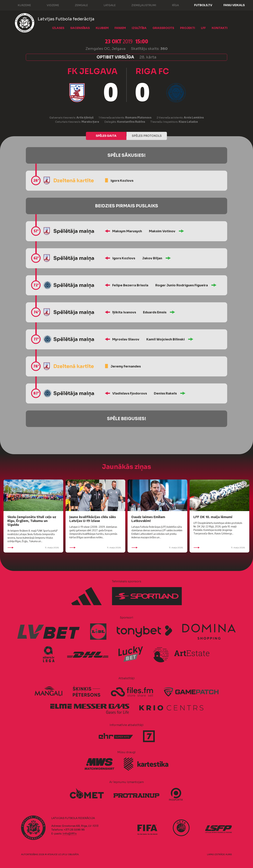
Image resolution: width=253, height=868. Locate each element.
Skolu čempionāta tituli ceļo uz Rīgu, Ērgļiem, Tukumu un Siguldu (32, 521)
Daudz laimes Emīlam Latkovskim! (148, 519)
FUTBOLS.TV (203, 5)
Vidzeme (49, 5)
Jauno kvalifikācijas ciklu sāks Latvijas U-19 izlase (93, 519)
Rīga (172, 5)
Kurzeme (21, 5)
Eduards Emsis (155, 312)
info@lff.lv (70, 834)
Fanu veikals (234, 5)
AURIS (229, 854)
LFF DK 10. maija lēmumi (213, 517)
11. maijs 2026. (33, 548)
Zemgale (78, 5)
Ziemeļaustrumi (140, 5)
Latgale (106, 5)
